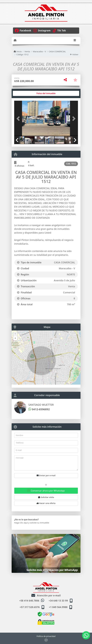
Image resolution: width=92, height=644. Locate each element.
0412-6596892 (39, 409)
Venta (27, 51)
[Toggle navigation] (75, 40)
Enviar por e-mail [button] (46, 475)
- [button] (15, 338)
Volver (74, 54)
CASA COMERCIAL (57, 51)
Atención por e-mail (46, 595)
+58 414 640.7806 (29, 601)
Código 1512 (22, 54)
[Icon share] (23, 30)
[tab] (24, 93)
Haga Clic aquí (21, 523)
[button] (19, 119)
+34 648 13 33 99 (58, 601)
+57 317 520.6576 (30, 607)
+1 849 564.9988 (58, 607)
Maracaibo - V (39, 51)
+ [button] (15, 334)
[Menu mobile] (15, 40)
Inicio (18, 51)
